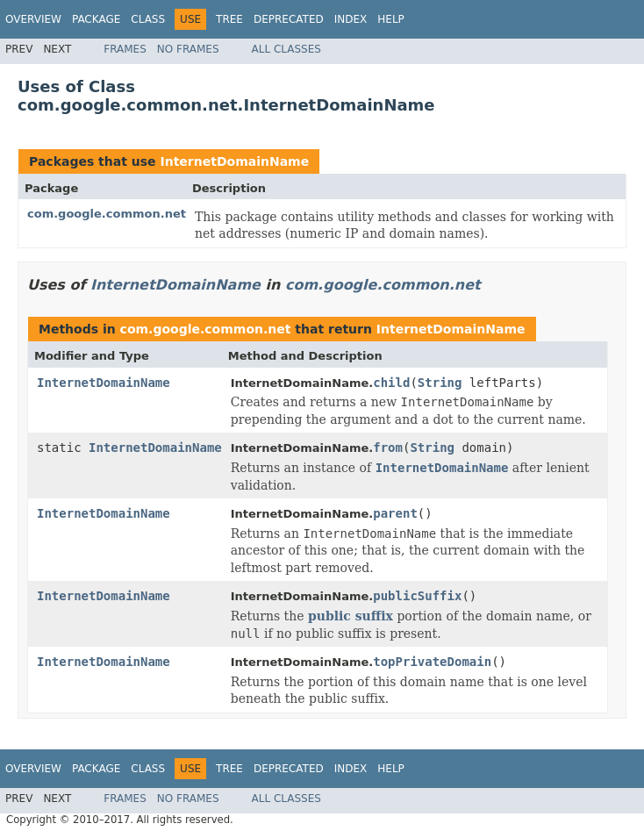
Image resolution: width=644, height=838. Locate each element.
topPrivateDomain (432, 662)
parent (395, 513)
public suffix (351, 616)
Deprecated (289, 19)
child (391, 383)
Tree (229, 19)
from (388, 448)
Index (351, 19)
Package (96, 19)
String (440, 383)
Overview (33, 19)
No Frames (188, 49)
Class (148, 19)
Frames (125, 49)
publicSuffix (417, 596)
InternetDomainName (234, 161)
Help (391, 19)
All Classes (286, 49)
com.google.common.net (107, 214)
